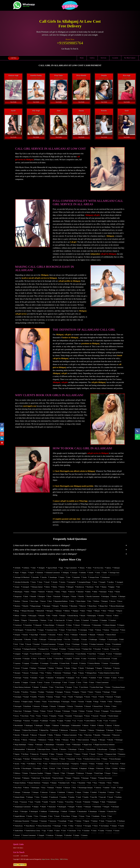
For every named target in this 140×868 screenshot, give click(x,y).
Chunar (62, 630)
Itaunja (26, 678)
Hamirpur (60, 668)
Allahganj (66, 573)
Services (103, 58)
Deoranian (52, 635)
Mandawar (74, 730)
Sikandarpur (93, 811)
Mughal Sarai (88, 745)
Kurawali (96, 716)
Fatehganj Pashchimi (30, 649)
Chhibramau (87, 625)
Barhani (114, 596)
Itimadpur (34, 678)
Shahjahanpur (112, 802)
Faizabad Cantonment (49, 644)
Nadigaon (113, 749)
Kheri (115, 706)
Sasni (31, 802)
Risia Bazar (18, 788)
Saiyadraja (103, 792)
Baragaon (66, 596)
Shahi (103, 802)
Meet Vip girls (18, 848)
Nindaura (55, 759)
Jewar (79, 682)
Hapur (75, 668)
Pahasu (92, 764)
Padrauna (85, 764)
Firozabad (98, 649)
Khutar (43, 711)
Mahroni (109, 725)
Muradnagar (73, 749)
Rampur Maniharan (34, 783)
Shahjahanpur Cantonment (23, 807)
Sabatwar (98, 788)
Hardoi (82, 668)
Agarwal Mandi (52, 568)
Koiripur (90, 711)
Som (89, 816)
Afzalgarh (42, 568)
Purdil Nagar (99, 773)
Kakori (91, 692)
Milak (58, 740)
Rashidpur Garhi (65, 783)
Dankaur (107, 630)
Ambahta (83, 573)
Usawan (109, 831)
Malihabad (55, 730)
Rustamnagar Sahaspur (86, 788)
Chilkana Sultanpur (110, 625)
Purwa (115, 773)
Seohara (61, 802)
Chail (51, 620)
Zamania (85, 835)
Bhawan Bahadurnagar (117, 606)
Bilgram (120, 611)
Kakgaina (76, 692)
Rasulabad (82, 783)
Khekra (108, 706)
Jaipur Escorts (46, 859)
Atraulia (55, 582)
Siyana (82, 816)
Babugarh (71, 587)
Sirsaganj (44, 816)
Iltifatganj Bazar (92, 673)
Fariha (108, 644)
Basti (50, 601)
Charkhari (113, 620)
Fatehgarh (55, 649)
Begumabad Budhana (61, 601)
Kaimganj (60, 692)
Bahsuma (50, 592)
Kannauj (50, 697)
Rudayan (67, 788)
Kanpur (58, 697)
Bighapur (76, 611)
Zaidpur (77, 835)
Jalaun (115, 678)
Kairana (68, 692)
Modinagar (119, 740)
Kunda (61, 716)
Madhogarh (39, 725)
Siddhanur (44, 811)
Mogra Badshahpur (20, 745)
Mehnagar (33, 740)
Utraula (117, 831)
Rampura (46, 783)
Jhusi (52, 687)
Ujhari (58, 831)
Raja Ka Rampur (58, 778)
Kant (65, 697)
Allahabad (40, 573)
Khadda (89, 702)
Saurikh (53, 802)
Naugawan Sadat (111, 754)
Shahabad (87, 802)
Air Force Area (99, 568)
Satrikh (38, 802)
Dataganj (17, 635)
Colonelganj (83, 630)
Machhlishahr (19, 725)
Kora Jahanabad (116, 711)
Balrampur (103, 592)
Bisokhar (102, 616)
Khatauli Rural (98, 706)
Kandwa (42, 697)
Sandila (86, 797)
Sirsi (51, 816)
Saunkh (46, 802)
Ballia (95, 592)
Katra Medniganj (55, 702)
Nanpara (78, 754)
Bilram (24, 616)
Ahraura (82, 568)
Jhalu (86, 682)
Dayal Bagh (34, 635)
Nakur (53, 754)
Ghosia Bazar (59, 659)
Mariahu (17, 735)
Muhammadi (32, 749)
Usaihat (102, 831)
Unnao (95, 831)
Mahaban (56, 725)
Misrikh (111, 740)
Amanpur (75, 573)
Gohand (77, 659)
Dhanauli (92, 635)
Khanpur (45, 706)
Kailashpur (51, 692)
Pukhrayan (81, 773)
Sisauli (57, 816)
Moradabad (61, 745)
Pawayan (66, 768)
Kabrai (108, 687)
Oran (46, 764)
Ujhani (51, 831)
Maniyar (92, 730)
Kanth (71, 697)
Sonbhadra (96, 816)
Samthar (72, 797)
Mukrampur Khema (44, 749)
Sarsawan (24, 802)
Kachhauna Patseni (119, 687)
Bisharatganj (92, 616)
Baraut (74, 596)
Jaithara (85, 678)
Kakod (84, 692)
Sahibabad (62, 792)
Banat (111, 592)
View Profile (13, 102)
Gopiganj (26, 663)
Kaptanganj (79, 697)
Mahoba (86, 725)
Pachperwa (75, 764)
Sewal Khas (70, 802)
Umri (64, 831)
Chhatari (77, 625)
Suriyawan (53, 821)
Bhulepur (59, 611)
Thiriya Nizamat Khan (44, 826)
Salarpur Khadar (20, 797)
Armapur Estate (94, 577)
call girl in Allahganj (108, 254)
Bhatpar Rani (104, 606)
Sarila (16, 802)
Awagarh (103, 582)
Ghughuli (69, 659)
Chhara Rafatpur (49, 625)
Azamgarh (120, 582)
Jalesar (122, 678)
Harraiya (117, 668)
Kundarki (69, 716)
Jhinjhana (44, 687)
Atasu (41, 582)
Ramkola (77, 778)
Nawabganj (18, 759)
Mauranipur (107, 735)
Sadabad (107, 788)
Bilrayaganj (33, 616)
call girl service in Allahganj (98, 453)
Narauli (93, 754)
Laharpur (36, 721)
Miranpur (66, 740)
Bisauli (83, 616)
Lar (75, 721)
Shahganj (96, 802)
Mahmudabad (76, 725)
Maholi (94, 725)
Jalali (100, 678)
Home (82, 58)
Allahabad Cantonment (53, 573)
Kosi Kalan (25, 716)
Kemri (74, 702)
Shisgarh (107, 807)
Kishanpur (67, 711)
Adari (34, 568)
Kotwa (46, 716)
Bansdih (34, 596)
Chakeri (70, 620)
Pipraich (57, 773)
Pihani (108, 768)
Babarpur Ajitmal (37, 587)
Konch (98, 711)
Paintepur (100, 764)
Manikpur (83, 730)
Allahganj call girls (93, 215)
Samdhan (64, 797)
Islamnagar (18, 678)
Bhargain (56, 606)
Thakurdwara (19, 826)
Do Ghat (68, 639)
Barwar (43, 601)
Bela (90, 601)
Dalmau (99, 630)
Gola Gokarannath (105, 659)
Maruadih (26, 735)
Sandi (79, 797)
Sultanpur (35, 821)
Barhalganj (106, 596)
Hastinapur (35, 673)
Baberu (48, 587)
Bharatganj (47, 606)
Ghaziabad (18, 659)
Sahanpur (17, 792)
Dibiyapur (43, 639)
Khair (111, 702)
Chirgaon (121, 625)
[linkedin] (2, 439)
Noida (80, 759)
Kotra (39, 716)
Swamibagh (63, 821)
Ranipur (54, 783)
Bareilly (82, 596)
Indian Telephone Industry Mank (109, 673)
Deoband (44, 635)
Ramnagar (86, 778)
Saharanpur (27, 792)
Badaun (104, 587)
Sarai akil (103, 797)
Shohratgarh (34, 811)
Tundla (122, 826)
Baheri (27, 592)
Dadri (92, 630)
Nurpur (105, 759)
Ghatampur (118, 654)
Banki (26, 596)
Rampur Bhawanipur (106, 778)
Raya (95, 783)
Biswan (109, 616)
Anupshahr (77, 577)
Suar (110, 816)
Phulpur (92, 768)
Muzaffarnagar (103, 749)
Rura (74, 788)
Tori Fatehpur (105, 826)
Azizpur (17, 587)
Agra (61, 568)
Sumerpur (44, 821)
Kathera (38, 702)
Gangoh (26, 654)
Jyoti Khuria (84, 687)
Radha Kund (36, 778)
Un (80, 831)
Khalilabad (28, 706)
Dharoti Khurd (111, 635)
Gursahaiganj (115, 663)
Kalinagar (107, 692)
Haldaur (51, 668)
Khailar (104, 702)
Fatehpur (63, 649)
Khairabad (118, 702)
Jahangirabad (60, 678)
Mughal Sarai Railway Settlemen (105, 745)
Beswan (113, 601)
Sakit (119, 792)
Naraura (101, 754)
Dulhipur (103, 639)
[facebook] (2, 425)
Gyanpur (25, 668)
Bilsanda (42, 616)
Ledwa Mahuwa (91, 721)
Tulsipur (114, 826)
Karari (95, 697)
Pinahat (26, 773)
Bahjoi (34, 592)
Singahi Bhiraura (20, 816)
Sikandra (103, 811)
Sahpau (79, 792)
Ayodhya (111, 582)
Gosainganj (45, 663)
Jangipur (26, 682)
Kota (33, 716)
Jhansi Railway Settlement (23, 687)
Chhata (70, 625)
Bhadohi (26, 606)
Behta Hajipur (81, 601)
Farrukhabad (117, 644)
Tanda (102, 821)
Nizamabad (71, 759)
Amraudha (36, 577)
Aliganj (24, 573)
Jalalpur (107, 678)
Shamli (44, 807)
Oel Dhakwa (32, 764)
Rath (90, 783)
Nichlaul (27, 759)
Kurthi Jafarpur (114, 716)
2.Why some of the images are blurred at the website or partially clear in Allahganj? (50, 550)
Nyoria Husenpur (115, 759)
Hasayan (26, 673)
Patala (46, 768)
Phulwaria (100, 768)
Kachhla (17, 692)
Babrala (62, 587)
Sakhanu (112, 792)
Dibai (36, 639)
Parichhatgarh (27, 768)
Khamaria (37, 706)
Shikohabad (98, 807)
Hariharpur (108, 668)
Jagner (42, 678)
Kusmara (27, 721)
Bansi (50, 596)
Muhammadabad (20, 749)
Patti (59, 768)
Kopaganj (106, 711)
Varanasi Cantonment (29, 835)
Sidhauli (65, 811)
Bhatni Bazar (93, 606)
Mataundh (43, 735)
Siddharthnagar (55, 811)
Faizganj (61, 644)
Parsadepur (38, 768)
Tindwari (79, 826)
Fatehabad (18, 649)
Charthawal (18, 625)
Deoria (60, 635)
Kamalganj (18, 697)
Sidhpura (73, 811)
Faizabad (37, 644)
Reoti (110, 783)
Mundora (64, 749)
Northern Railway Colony (92, 759)
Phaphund (84, 768)
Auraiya (63, 582)
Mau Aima (89, 735)
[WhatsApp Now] (137, 437)
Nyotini (17, 764)
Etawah (29, 644)
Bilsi (49, 616)
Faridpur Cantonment (97, 644)
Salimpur (30, 797)
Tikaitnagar (57, 826)
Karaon (88, 697)
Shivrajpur (24, 811)
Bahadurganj (18, 592)
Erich (16, 644)
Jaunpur (72, 682)
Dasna (123, 630)
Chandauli (86, 620)
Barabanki (57, 596)
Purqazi (108, 773)
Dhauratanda (18, 639)
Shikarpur (88, 807)
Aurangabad (72, 582)
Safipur (121, 788)
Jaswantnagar (57, 682)
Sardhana (119, 797)
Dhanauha (84, 635)
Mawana (17, 740)
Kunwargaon (79, 716)
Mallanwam (64, 730)
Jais (79, 678)
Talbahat (79, 821)
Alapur (17, 573)
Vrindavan (50, 835)
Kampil (26, 697)
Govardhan (55, 663)
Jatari (65, 682)
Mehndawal (43, 740)
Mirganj (94, 740)
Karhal (102, 697)
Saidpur (87, 792)
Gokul (84, 659)
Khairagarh (18, 706)
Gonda (115, 659)
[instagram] (2, 434)
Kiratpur (58, 711)
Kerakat (82, 702)
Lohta (100, 721)
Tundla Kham (19, 831)
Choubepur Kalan (52, 630)
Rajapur (69, 778)
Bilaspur (112, 611)
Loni (106, 721)
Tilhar (72, 826)
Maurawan (116, 735)
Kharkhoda (79, 706)
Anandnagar (53, 577)
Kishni (75, 711)
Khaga (96, 702)
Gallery (92, 58)
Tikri (65, 826)
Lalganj (61, 721)
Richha (117, 783)
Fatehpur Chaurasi (75, 649)
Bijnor (83, 611)
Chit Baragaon (19, 630)
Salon (38, 797)
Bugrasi (25, 620)
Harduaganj (90, 668)
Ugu (44, 831)
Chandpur (104, 620)
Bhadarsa (17, 606)
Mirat (73, 740)
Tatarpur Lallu (111, 821)
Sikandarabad (83, 811)
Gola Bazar (93, 659)
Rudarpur (51, 788)
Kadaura (34, 692)
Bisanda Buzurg (73, 616)
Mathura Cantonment (70, 735)
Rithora (27, 788)
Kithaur (82, 711)
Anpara (62, 577)
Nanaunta (60, 754)
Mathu (51, 735)
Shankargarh (62, 807)
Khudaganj (28, 711)
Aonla (85, 577)
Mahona (101, 725)
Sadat (114, 788)
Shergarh (72, 807)
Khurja (36, 711)
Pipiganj (49, 773)
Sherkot (80, 807)
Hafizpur (34, 668)
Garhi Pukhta (57, 654)
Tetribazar (122, 821)
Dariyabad (115, 630)
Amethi (91, 573)
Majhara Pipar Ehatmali (30, 730)
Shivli (16, 811)
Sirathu (30, 816)
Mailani (117, 725)
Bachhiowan (80, 587)
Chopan (41, 630)
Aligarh (32, 573)
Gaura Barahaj (81, 654)
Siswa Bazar (66, 816)
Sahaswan (45, 792)
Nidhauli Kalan (37, 759)
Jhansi (92, 682)
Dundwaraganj (113, 639)
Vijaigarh (41, 835)
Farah (68, 644)
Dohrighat (76, 639)
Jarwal (40, 682)
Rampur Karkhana (20, 783)
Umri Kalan (72, 831)
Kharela (53, 706)
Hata (42, 673)
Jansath (33, 682)
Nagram (17, 754)
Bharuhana (74, 606)
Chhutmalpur (97, 625)
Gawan (110, 654)
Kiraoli (51, 711)
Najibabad (45, 754)
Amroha (44, 577)
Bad (98, 587)
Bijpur (90, 611)
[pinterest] (2, 443)
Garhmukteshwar (69, 654)
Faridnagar (76, 644)
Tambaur (95, 821)
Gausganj (102, 654)
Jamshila (17, 682)
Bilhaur (17, 616)
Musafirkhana (91, 749)
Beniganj (105, 601)
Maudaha (97, 735)
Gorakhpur (35, 663)
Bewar (120, 601)
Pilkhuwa (17, 773)
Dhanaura (101, 635)
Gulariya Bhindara (94, 663)
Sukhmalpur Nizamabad (22, 821)
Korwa (17, 716)
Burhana (44, 620)
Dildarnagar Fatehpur (56, 639)
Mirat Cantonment (83, 740)
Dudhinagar (94, 639)
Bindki (55, 616)
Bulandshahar (34, 620)
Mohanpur (40, 745)
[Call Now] (137, 431)
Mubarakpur (77, 745)
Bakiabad (81, 592)
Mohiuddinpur (50, 745)
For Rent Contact (130, 58)
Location (115, 58)
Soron (104, 816)
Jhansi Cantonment (103, 682)
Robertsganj (36, 788)
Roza (44, 788)
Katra (45, 702)
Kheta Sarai (18, 711)
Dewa (67, 635)
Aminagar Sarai (115, 573)
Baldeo (89, 592)
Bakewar (72, 592)
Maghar (48, 725)
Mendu (51, 740)
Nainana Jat (35, 754)
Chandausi (95, 620)
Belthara (97, 601)
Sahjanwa (71, 792)
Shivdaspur (116, 807)
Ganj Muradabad (36, 654)
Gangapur (18, 654)
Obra (24, 764)
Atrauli (47, 582)
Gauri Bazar (92, 654)
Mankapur (111, 730)
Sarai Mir (94, 797)
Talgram (87, 821)
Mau (81, 735)
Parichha (17, 768)
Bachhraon (90, 587)
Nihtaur (47, 759)
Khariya (71, 706)
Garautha (47, 654)
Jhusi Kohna (60, 687)
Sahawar (53, 792)
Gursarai (17, 668)
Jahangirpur (71, 678)
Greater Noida (65, 663)
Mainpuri (17, 730)
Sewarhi (79, 802)
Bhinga (17, 611)
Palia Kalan (115, 764)
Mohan (31, 745)
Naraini (86, 754)
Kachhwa (25, 692)
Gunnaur (106, 663)
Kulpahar (54, 716)
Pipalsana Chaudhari (37, 773)
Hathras (49, 673)
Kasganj (118, 697)
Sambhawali (54, 797)
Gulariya (83, 663)
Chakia (78, 620)
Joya (76, 687)
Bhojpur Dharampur (28, 611)
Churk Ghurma (72, 630)
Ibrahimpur (67, 673)
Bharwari (83, 606)
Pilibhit (115, 768)
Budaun (17, 620)
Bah (119, 587)
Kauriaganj (66, 702)
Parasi (123, 764)
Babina (55, 587)
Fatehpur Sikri (87, 649)
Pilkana (123, 768)
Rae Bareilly (47, 778)
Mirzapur (103, 740)
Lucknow (114, 721)
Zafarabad (69, 835)
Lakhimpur (45, 721)
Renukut (103, 783)
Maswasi (34, 735)
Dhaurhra (28, 639)
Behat (72, 601)
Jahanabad (50, 678)
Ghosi (50, 659)
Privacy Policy (55, 859)
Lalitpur (69, 721)
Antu (69, 577)
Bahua (58, 592)
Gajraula (106, 649)
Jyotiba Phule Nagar (97, 687)
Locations (24, 856)
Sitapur (75, 816)
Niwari (63, 759)
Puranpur (90, 773)
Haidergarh (43, 668)
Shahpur (36, 807)
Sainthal (94, 792)
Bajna (65, 592)
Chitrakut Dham (31, 630)
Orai (40, 764)
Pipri (63, 773)
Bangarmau (18, 596)
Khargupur (62, 706)
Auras (95, 582)
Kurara (88, 716)
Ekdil (122, 639)
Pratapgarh (71, 773)
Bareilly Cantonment (93, 596)
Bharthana (65, 606)
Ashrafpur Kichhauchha (22, 582)
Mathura (58, 735)
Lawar (81, 721)
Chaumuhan (28, 625)
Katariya (17, 702)
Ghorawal (43, 659)
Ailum (89, 568)
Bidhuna (67, 611)
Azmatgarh (26, 587)
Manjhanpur (101, 730)
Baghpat (112, 587)
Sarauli (111, 797)
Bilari (105, 611)
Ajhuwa (109, 568)
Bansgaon (42, 596)
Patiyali (53, 768)
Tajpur (71, 821)
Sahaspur (36, 792)
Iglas (75, 673)
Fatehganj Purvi (44, 649)
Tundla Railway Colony (33, 831)
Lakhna (53, 721)
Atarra (34, 582)
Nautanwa (122, 754)
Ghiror (35, 659)
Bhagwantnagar (36, 606)
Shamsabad (52, 807)
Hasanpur (17, 673)
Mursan (82, 749)
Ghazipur (27, 659)
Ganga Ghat (115, 649)
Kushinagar (18, 721)
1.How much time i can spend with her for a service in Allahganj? (42, 545)
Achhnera (26, 568)
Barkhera (17, 601)
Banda (118, 592)
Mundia (55, 749)
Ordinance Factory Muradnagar (60, 764)
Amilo (105, 573)
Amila (98, 573)
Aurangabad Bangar (84, 582)
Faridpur (85, 644)
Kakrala (99, 692)
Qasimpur (18, 778)
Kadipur (42, 692)
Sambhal (45, 797)
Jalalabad (93, 678)
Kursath (104, 716)
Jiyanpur (69, 687)
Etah (22, 644)
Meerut (25, 740)
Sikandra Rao (112, 811)
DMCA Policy (64, 859)
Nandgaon (69, 754)
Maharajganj (66, 725)
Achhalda (17, 568)
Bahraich (42, 592)
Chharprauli (61, 625)
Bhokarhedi (41, 611)
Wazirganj (59, 835)
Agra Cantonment (71, 568)
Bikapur (97, 611)
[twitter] (2, 430)
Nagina (121, 749)
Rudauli (59, 788)
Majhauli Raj (44, 730)
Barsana (26, 601)
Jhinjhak (36, 687)
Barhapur (123, 596)
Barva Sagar (35, 601)
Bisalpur (63, 616)
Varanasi (17, 835)
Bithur (117, 616)
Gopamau (18, 663)
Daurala (25, 635)
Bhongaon (50, 611)
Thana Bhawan (30, 826)
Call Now (14, 58)
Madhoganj (29, 725)
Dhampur (75, 635)
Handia (68, 668)
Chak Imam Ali (60, 620)
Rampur (94, 778)
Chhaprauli (38, 625)
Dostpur (85, 639)
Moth (69, 745)
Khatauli (88, 706)
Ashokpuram (106, 577)
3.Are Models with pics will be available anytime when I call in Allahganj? (45, 554)
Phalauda (75, 768)
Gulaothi (75, 663)
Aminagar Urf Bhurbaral (22, 577)
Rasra (74, 783)
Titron (96, 826)
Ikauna (82, 673)
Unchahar (87, 831)
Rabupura (26, 778)
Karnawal (110, 697)
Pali (107, 764)
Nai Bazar (25, 754)
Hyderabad (58, 673)
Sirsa (37, 816)
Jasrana (48, 682)
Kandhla (34, 697)
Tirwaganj (88, 826)
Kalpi (115, 692)
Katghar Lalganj (28, 702)
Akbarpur (117, 568)
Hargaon (99, 668)
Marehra (119, 730)
